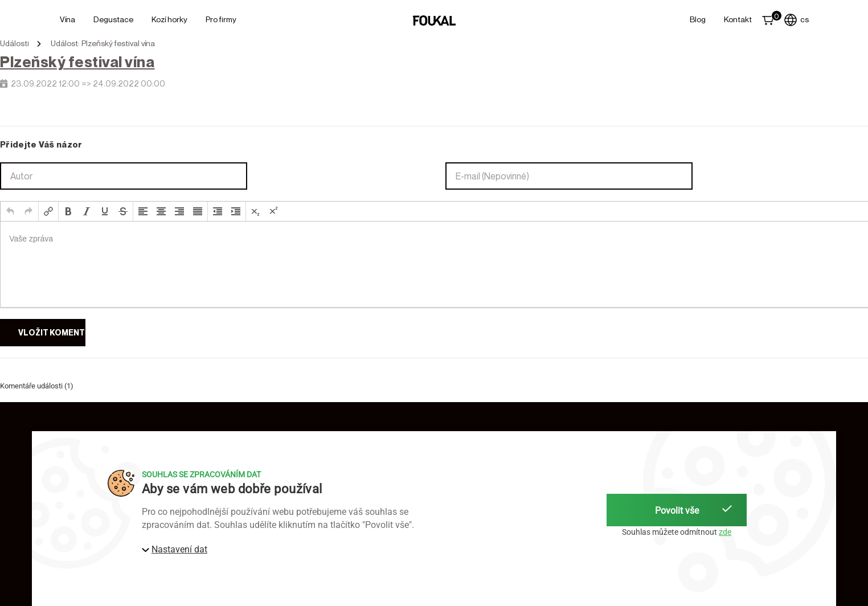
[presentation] (10, 211)
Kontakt (738, 19)
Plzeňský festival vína (77, 62)
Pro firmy (221, 19)
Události (15, 43)
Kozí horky (169, 19)
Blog (698, 19)
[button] (10, 211)
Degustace (113, 19)
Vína (67, 19)
